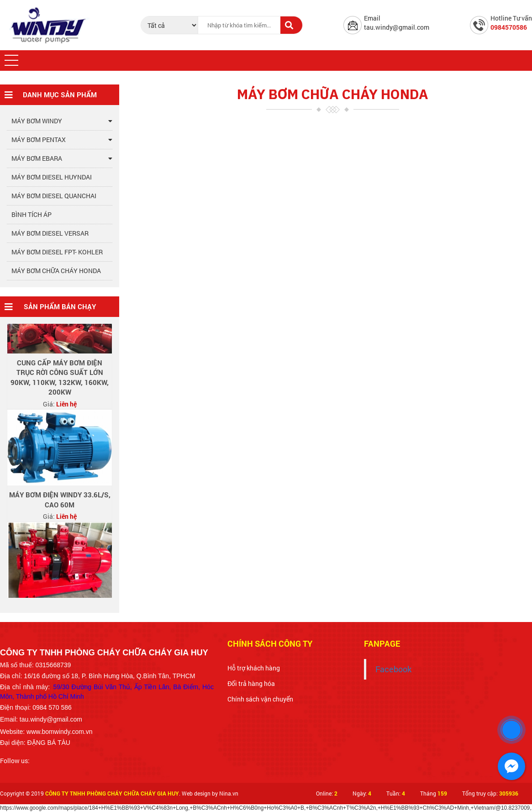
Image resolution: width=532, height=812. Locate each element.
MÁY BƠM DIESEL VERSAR (50, 233)
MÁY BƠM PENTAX (62, 140)
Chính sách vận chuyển (260, 699)
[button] (11, 60)
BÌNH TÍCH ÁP (32, 214)
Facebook (393, 669)
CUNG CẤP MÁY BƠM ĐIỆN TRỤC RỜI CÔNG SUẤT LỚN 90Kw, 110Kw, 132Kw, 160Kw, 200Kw (60, 380)
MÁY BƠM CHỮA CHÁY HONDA (56, 271)
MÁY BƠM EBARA (62, 158)
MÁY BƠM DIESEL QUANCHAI (54, 196)
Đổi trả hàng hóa (251, 683)
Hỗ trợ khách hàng (254, 668)
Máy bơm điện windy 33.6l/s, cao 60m (60, 502)
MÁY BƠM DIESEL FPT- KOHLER (57, 252)
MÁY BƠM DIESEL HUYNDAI (52, 177)
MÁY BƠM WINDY (62, 121)
